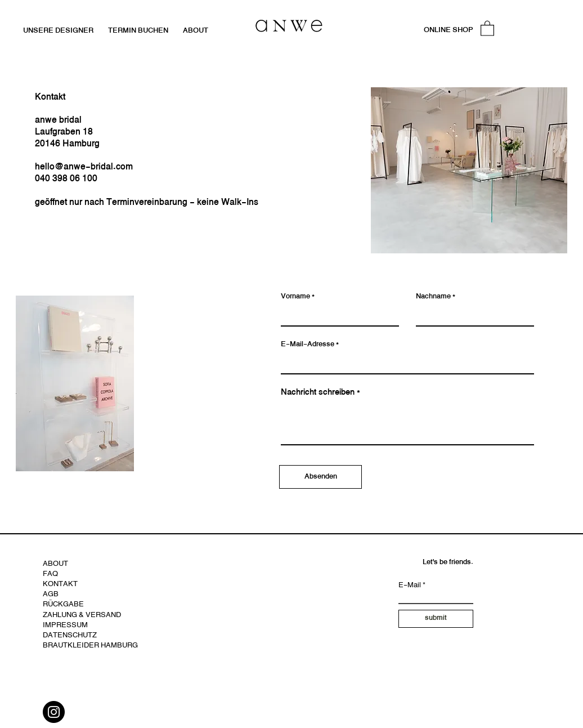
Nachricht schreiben (318, 393)
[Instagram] (54, 712)
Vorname (295, 297)
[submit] (436, 619)
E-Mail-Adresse (308, 345)
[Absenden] (320, 477)
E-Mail (410, 586)
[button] (487, 28)
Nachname (433, 297)
